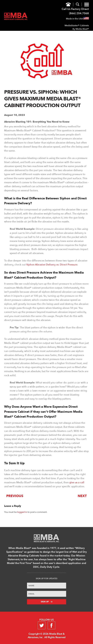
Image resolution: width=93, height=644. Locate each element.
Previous (15, 496)
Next (82, 496)
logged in (22, 512)
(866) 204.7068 (79, 13)
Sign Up (47, 602)
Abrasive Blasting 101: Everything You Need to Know (37, 122)
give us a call (77, 482)
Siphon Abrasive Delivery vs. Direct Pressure (52, 265)
